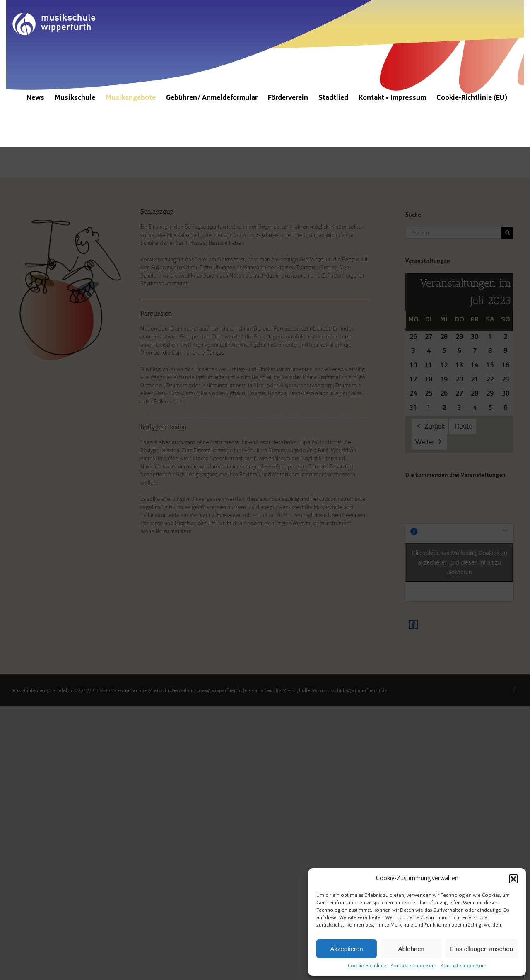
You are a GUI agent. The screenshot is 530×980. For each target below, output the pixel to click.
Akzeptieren (346, 949)
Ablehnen (411, 949)
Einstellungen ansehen (482, 949)
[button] (513, 879)
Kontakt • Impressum (413, 966)
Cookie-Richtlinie (367, 966)
